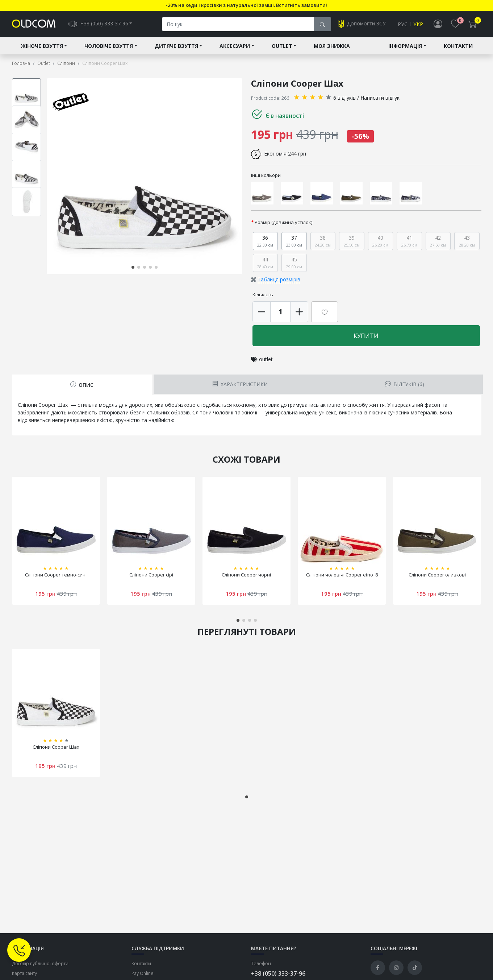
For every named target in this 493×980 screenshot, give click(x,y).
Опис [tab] (82, 385)
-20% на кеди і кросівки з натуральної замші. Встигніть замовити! (246, 5)
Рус (403, 24)
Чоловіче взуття (109, 46)
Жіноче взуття (42, 46)
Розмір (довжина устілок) (284, 222)
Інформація (405, 46)
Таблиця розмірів (279, 279)
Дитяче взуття (176, 46)
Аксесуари (235, 46)
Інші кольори (266, 175)
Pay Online (143, 973)
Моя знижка (332, 46)
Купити (366, 336)
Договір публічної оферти (40, 964)
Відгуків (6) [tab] (405, 384)
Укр (418, 24)
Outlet (282, 46)
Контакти (458, 46)
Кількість (263, 294)
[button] (133, 267)
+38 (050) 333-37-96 (278, 973)
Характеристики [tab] (240, 384)
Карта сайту (24, 973)
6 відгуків (344, 98)
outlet (266, 359)
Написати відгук (380, 98)
